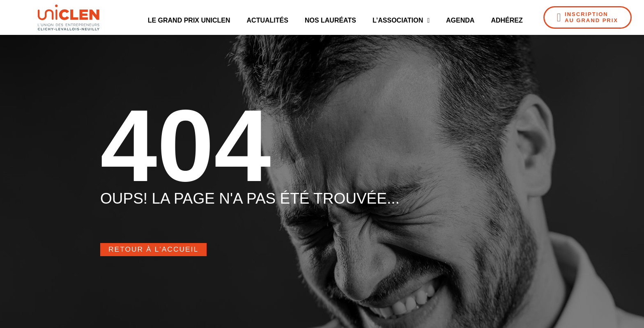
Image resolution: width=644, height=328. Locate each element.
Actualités (268, 20)
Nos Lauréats (330, 20)
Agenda (460, 20)
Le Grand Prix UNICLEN (189, 20)
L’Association (401, 21)
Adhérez (507, 20)
